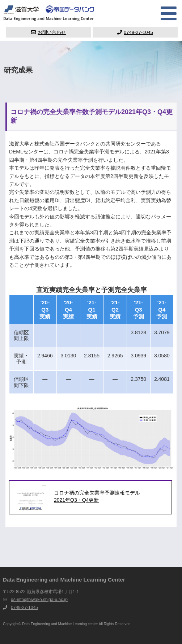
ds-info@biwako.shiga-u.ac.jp (39, 600)
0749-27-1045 (135, 32)
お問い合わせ (48, 32)
